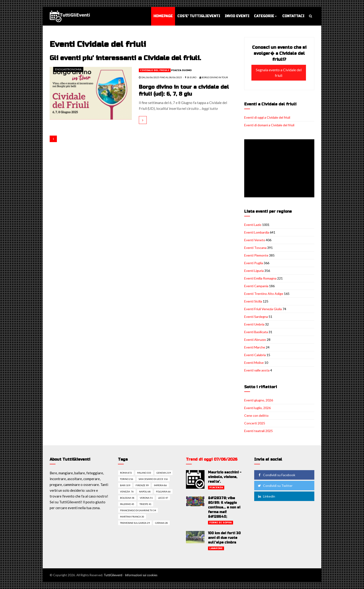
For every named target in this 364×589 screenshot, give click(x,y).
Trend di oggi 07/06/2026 (212, 459)
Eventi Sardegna (256, 317)
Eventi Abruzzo (255, 340)
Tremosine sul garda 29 (135, 523)
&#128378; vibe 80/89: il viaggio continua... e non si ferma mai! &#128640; (224, 507)
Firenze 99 (142, 485)
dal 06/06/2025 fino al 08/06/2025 (160, 77)
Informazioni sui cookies (141, 575)
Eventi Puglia (254, 263)
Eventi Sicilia (253, 301)
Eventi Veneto (255, 240)
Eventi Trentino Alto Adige (264, 294)
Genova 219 (164, 473)
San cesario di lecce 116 (153, 479)
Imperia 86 (160, 485)
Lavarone (216, 548)
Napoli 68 (145, 491)
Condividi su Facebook (276, 475)
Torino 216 (127, 479)
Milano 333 (144, 473)
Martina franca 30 (132, 517)
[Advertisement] (280, 169)
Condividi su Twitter (275, 486)
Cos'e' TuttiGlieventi (199, 16)
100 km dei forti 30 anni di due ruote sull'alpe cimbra (224, 538)
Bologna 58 (127, 498)
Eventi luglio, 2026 (257, 408)
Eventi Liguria (254, 271)
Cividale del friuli (155, 70)
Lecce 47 (163, 498)
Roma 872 (126, 473)
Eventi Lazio (253, 225)
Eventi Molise (254, 363)
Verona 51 (146, 498)
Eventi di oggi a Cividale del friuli (267, 117)
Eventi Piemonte (256, 255)
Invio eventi (237, 16)
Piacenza (216, 488)
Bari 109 (125, 485)
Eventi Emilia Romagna (260, 278)
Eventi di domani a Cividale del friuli (269, 125)
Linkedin (266, 496)
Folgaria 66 (163, 491)
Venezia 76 (127, 491)
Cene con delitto (256, 415)
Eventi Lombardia (257, 232)
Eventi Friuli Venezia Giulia (263, 309)
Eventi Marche (255, 347)
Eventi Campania (256, 286)
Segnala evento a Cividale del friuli (279, 73)
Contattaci (293, 16)
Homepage (163, 16)
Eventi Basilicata (256, 332)
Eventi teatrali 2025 (258, 431)
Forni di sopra (221, 523)
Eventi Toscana (255, 248)
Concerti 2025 (255, 423)
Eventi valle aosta (257, 370)
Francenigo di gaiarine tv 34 (138, 510)
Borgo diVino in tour (214, 77)
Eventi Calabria (255, 355)
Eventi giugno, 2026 (259, 400)
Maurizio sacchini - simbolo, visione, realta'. (225, 477)
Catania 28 (161, 523)
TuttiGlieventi (113, 575)
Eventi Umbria (254, 324)
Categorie (264, 16)
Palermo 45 (127, 504)
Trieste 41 (145, 504)
